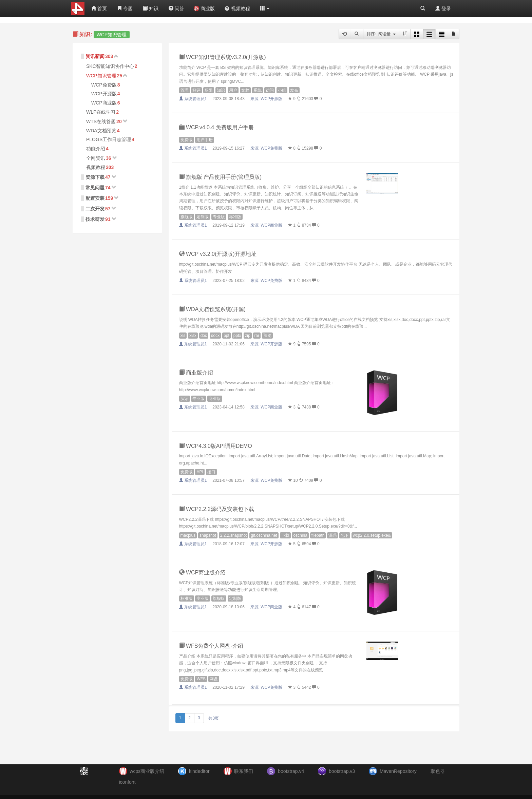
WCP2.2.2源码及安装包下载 (217, 509)
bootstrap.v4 (291, 771)
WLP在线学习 (101, 112)
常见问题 (95, 188)
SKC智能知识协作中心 (110, 66)
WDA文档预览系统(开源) (212, 309)
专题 (125, 8)
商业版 (204, 8)
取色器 (438, 771)
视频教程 (237, 8)
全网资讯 (96, 158)
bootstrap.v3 (342, 771)
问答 (176, 8)
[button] (265, 8)
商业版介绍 (196, 373)
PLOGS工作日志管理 (109, 139)
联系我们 (244, 771)
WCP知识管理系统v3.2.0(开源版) (223, 57)
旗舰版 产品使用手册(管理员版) (221, 177)
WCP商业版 (104, 103)
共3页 (214, 718)
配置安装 (95, 198)
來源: (267, 99)
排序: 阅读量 (381, 34)
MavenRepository (398, 771)
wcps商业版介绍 (147, 771)
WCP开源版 (104, 94)
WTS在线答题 (101, 121)
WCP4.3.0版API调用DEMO (216, 446)
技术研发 (95, 219)
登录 (443, 8)
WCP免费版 (104, 85)
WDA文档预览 (101, 131)
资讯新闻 (95, 56)
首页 (99, 8)
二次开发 (95, 209)
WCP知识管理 (101, 76)
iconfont (127, 782)
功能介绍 (96, 149)
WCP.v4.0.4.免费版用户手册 (216, 127)
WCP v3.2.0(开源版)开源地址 (218, 254)
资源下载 (95, 177)
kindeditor (199, 771)
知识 (151, 8)
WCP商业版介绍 (203, 573)
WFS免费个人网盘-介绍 (211, 646)
